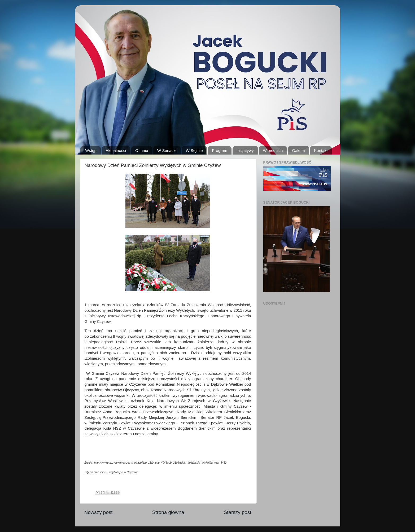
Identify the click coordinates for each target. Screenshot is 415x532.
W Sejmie (194, 150)
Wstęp (91, 150)
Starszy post (238, 512)
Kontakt (321, 150)
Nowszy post (99, 512)
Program (220, 150)
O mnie (142, 150)
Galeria (298, 150)
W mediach (273, 150)
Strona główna (168, 512)
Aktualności (116, 150)
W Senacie (167, 150)
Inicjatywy (245, 150)
